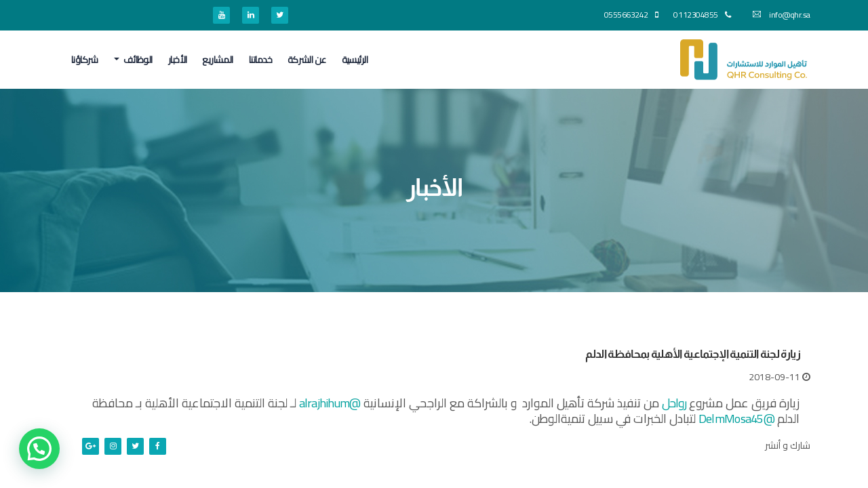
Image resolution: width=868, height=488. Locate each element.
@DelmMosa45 (736, 419)
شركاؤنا (85, 60)
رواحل (674, 403)
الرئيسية (355, 60)
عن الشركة (307, 60)
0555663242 (631, 15)
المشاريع (218, 60)
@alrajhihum (330, 403)
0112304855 (702, 15)
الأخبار (178, 60)
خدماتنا (260, 60)
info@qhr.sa (782, 15)
